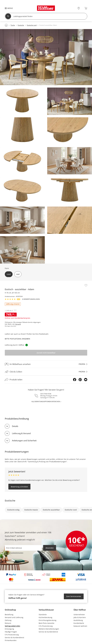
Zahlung (8, 620)
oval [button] (18, 274)
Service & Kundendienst (14, 637)
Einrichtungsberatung (47, 620)
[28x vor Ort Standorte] (79, 8)
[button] (8, 8)
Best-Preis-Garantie (46, 623)
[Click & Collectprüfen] (46, 372)
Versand (18, 324)
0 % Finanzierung (12, 635)
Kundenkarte (79, 623)
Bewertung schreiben (19, 487)
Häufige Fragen (11, 632)
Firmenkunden (11, 640)
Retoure (8, 623)
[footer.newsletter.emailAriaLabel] (23, 548)
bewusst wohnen (80, 626)
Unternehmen (79, 615)
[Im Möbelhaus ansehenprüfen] (46, 364)
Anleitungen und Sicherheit (24, 441)
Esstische (10, 501)
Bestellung (9, 615)
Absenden (50, 548)
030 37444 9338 (46, 394)
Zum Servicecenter (74, 596)
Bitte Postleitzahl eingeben (17, 339)
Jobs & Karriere (80, 617)
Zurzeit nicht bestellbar (46, 353)
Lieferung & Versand (21, 433)
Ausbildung (78, 620)
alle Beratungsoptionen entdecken (46, 402)
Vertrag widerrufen (12, 626)
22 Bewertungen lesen (31, 299)
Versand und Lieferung (14, 617)
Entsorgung (9, 629)
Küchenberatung (45, 617)
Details (15, 426)
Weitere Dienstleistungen (49, 629)
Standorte (43, 615)
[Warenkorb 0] (86, 8)
